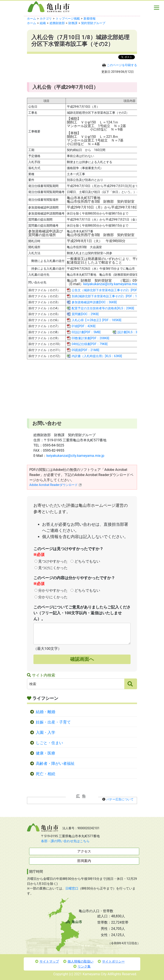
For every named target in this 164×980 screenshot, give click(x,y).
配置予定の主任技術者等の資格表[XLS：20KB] (103, 308)
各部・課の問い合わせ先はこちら (65, 841)
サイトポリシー (111, 961)
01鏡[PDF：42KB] (84, 326)
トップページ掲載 (68, 19)
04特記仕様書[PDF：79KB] (90, 344)
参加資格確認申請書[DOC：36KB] (94, 302)
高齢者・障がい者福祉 (55, 764)
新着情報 (90, 19)
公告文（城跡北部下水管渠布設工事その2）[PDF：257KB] (111, 290)
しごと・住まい (49, 743)
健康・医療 (46, 753)
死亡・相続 (46, 774)
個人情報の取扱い (78, 961)
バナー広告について (120, 799)
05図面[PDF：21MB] (85, 350)
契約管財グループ (93, 23)
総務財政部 (57, 23)
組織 (43, 23)
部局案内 (84, 861)
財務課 (73, 23)
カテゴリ (46, 19)
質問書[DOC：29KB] (85, 314)
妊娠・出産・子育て (53, 722)
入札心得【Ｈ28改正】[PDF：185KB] (96, 320)
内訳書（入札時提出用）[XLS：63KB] (97, 356)
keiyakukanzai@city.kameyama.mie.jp (112, 284)
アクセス (84, 851)
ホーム (32, 19)
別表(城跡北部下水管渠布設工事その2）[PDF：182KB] (108, 296)
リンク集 (82, 966)
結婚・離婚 (46, 712)
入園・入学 (46, 733)
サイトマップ (47, 961)
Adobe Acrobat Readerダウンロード (56, 485)
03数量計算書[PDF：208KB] (90, 338)
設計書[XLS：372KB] (131, 332)
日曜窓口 (72, 888)
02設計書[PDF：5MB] (86, 332)
